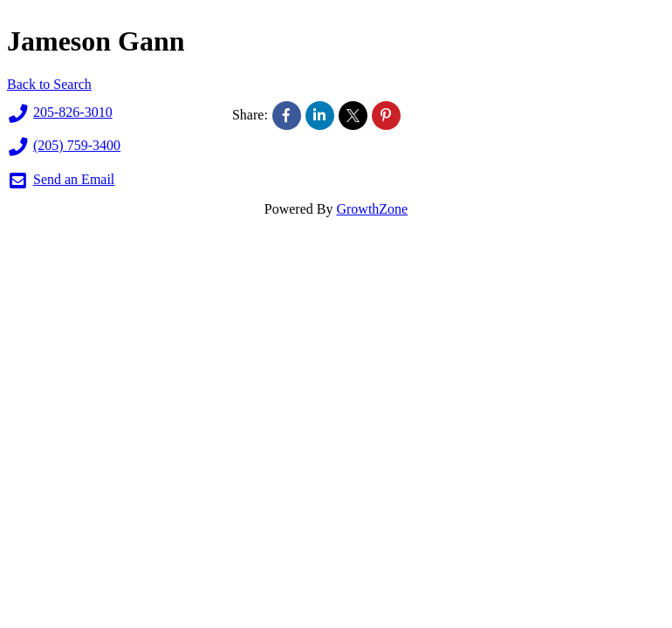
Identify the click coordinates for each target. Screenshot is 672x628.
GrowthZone (372, 209)
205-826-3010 (60, 113)
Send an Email (61, 181)
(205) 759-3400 (64, 147)
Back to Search (49, 84)
